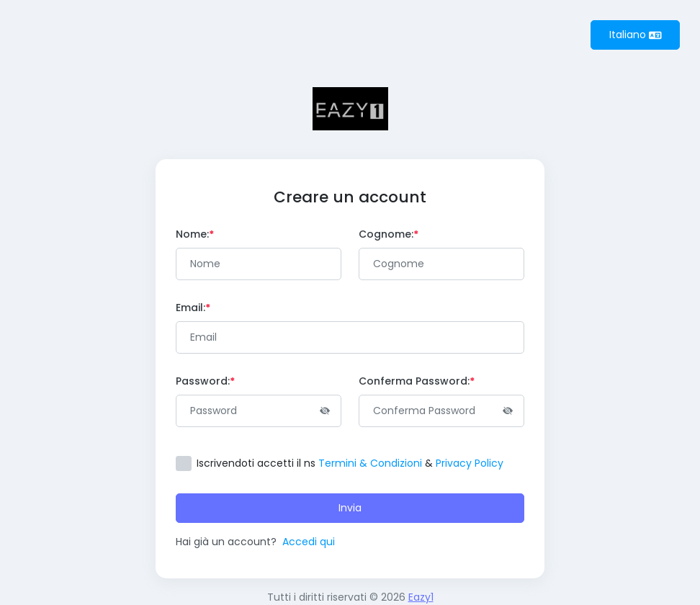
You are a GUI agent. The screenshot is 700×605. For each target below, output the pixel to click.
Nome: (195, 234)
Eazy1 (421, 597)
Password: (205, 381)
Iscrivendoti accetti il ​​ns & (350, 463)
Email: (193, 308)
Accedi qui (309, 542)
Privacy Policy (470, 463)
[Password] (259, 411)
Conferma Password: (417, 381)
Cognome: (389, 234)
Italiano (636, 35)
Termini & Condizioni (370, 463)
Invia (350, 508)
